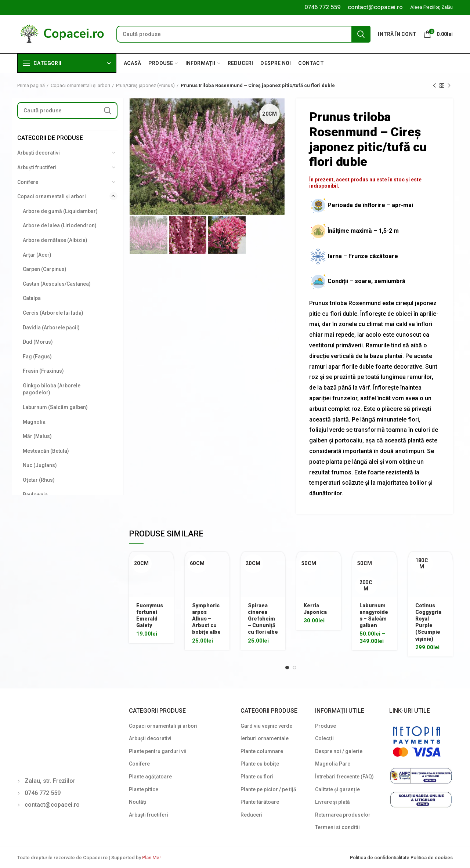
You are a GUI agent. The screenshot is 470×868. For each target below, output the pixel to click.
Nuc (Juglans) (40, 465)
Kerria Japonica (315, 609)
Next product (449, 86)
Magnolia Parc (333, 764)
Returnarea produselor (343, 815)
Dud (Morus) (38, 342)
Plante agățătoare (150, 777)
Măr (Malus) (37, 436)
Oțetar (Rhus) (39, 480)
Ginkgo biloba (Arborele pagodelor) (52, 389)
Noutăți (138, 802)
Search (361, 34)
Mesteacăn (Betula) (46, 451)
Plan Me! (151, 858)
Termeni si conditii (337, 827)
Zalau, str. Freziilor (50, 781)
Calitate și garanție (337, 789)
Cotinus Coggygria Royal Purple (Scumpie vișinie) (428, 622)
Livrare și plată (332, 802)
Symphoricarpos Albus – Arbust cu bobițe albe (206, 619)
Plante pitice (144, 789)
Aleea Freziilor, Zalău (431, 7)
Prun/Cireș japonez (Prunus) (145, 85)
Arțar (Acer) (37, 255)
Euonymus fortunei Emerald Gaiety (150, 616)
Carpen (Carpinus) (45, 269)
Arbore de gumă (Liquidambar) (60, 211)
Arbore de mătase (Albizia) (55, 240)
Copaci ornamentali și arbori (80, 85)
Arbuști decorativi (39, 153)
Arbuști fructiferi (37, 167)
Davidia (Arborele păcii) (51, 328)
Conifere (28, 182)
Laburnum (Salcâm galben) (55, 407)
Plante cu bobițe (260, 764)
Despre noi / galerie (339, 751)
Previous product (434, 86)
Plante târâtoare (260, 802)
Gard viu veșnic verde (266, 726)
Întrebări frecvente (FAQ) (344, 777)
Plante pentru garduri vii (158, 751)
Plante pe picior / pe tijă (268, 789)
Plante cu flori (257, 777)
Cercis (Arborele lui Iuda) (53, 313)
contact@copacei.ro (375, 7)
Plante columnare (262, 751)
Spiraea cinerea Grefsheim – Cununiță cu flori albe (263, 619)
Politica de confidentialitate (380, 858)
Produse (326, 726)
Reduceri (252, 815)
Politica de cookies (432, 858)
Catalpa (32, 298)
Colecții (324, 738)
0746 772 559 (322, 7)
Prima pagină (31, 85)
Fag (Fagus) (37, 357)
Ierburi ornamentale (265, 738)
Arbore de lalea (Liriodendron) (60, 225)
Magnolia (34, 422)
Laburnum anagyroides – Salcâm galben (374, 616)
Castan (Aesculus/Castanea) (57, 284)
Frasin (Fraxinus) (43, 371)
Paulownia (35, 495)
